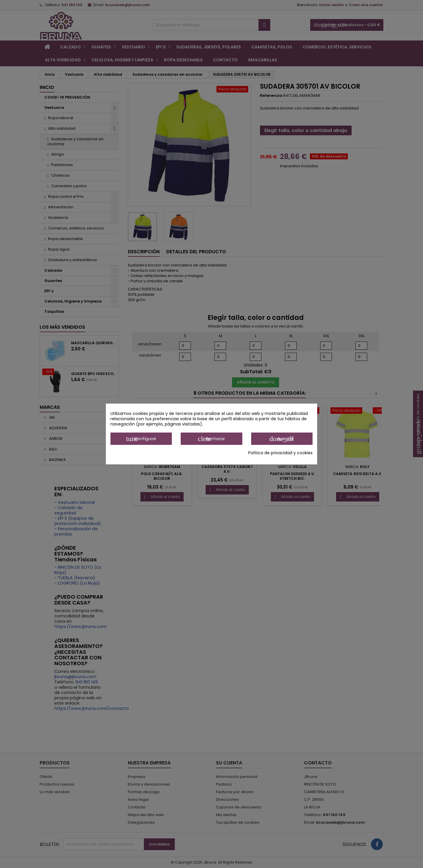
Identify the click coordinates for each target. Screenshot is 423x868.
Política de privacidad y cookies (280, 453)
